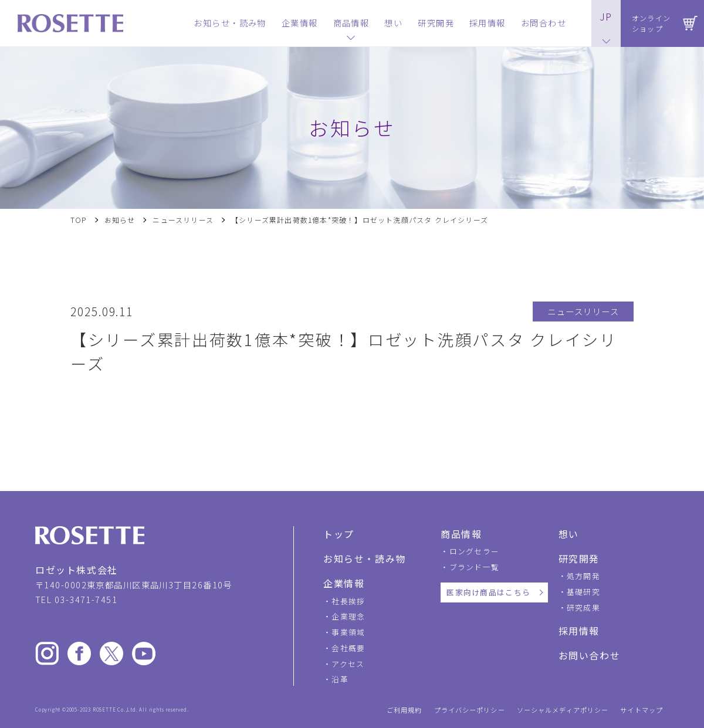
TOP (79, 220)
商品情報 (461, 534)
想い (569, 534)
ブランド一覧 (475, 567)
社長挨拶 (348, 601)
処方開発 (583, 576)
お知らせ (120, 220)
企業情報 (344, 583)
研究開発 (579, 558)
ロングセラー (475, 551)
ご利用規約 (405, 710)
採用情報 (579, 631)
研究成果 (583, 607)
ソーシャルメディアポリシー (563, 710)
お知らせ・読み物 (365, 558)
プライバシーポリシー (470, 710)
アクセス (348, 664)
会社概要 (348, 648)
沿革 (340, 679)
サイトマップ (642, 710)
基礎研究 (583, 592)
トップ (339, 534)
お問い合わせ (590, 655)
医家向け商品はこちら (488, 592)
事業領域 (348, 632)
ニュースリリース (183, 220)
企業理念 (348, 616)
